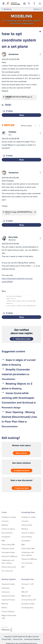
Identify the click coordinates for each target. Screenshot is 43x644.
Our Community (7, 571)
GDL (23, 588)
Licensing (5, 521)
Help (34, 3)
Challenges (6, 588)
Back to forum (21, 453)
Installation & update (9, 517)
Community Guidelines (32, 639)
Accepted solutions (21, 471)
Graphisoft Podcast (8, 600)
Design (8, 105)
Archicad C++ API (27, 584)
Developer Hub (28, 579)
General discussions (9, 567)
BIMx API (25, 592)
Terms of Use (18, 639)
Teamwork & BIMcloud (9, 556)
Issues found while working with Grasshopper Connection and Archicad (18, 398)
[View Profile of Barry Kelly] (13, 237)
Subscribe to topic (23, 339)
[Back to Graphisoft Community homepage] (13, 3)
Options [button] (37, 9)
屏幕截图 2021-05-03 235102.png (18, 97)
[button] (4, 111)
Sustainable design (8, 552)
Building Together (9, 579)
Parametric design (11, 408)
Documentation (10, 426)
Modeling (16, 365)
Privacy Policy (7, 639)
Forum (4, 512)
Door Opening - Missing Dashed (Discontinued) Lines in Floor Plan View (19, 417)
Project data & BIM (8, 545)
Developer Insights (28, 604)
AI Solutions (6, 592)
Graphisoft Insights (8, 584)
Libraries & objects (8, 529)
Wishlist (4, 608)
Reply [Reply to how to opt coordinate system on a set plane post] (22, 115)
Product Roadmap (8, 612)
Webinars (5, 604)
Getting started (27, 525)
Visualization (8, 379)
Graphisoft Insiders (8, 596)
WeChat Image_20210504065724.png (19, 212)
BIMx (3, 541)
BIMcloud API (26, 596)
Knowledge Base (28, 512)
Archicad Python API (29, 600)
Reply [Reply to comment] (22, 160)
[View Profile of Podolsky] (12, 132)
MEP (23, 567)
